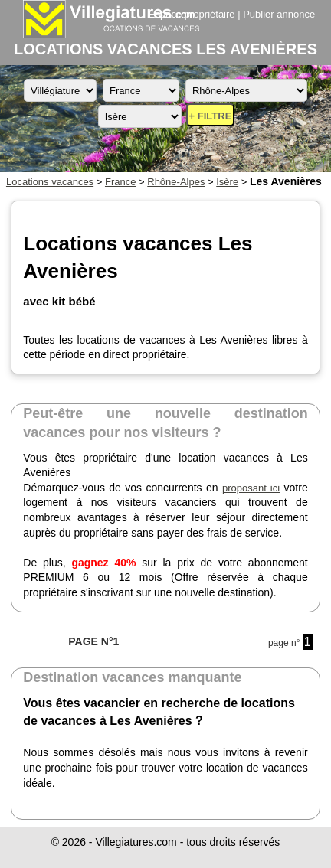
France (120, 182)
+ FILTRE (211, 116)
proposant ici (251, 488)
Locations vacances (50, 182)
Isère (227, 182)
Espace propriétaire (192, 14)
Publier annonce (279, 14)
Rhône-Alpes (176, 182)
